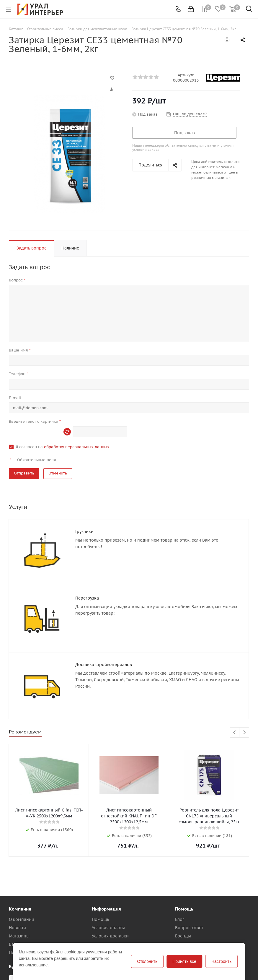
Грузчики (84, 532)
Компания (20, 909)
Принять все (184, 961)
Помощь (100, 919)
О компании (22, 919)
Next (244, 733)
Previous (235, 733)
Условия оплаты (108, 928)
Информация (106, 909)
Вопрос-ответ (189, 928)
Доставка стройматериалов (104, 665)
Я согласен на (63, 447)
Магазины (19, 936)
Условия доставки (110, 936)
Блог (180, 919)
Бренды (183, 936)
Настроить (221, 961)
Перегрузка (87, 598)
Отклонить (147, 961)
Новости (17, 928)
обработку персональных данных (77, 447)
